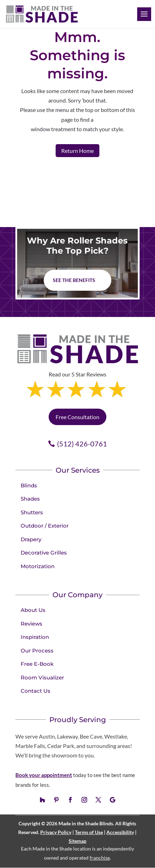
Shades (30, 499)
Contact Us (36, 691)
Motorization (38, 566)
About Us (33, 610)
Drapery (31, 539)
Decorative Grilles (44, 553)
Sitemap (77, 841)
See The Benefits (74, 280)
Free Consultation (77, 417)
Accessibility (120, 832)
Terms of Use (89, 832)
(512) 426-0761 (82, 444)
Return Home (77, 151)
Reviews (31, 624)
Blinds (29, 485)
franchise (100, 858)
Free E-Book (37, 664)
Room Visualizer (42, 678)
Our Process (37, 651)
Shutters (32, 512)
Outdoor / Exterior (45, 526)
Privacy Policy (56, 832)
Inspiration (35, 637)
